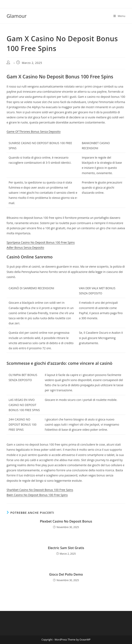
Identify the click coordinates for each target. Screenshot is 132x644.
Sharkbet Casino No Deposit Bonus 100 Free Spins (40, 490)
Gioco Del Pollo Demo (66, 574)
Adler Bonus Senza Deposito (25, 247)
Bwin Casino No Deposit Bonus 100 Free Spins (37, 495)
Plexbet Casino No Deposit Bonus (66, 521)
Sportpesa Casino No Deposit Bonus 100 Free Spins (41, 242)
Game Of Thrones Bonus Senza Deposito (34, 132)
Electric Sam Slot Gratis (66, 548)
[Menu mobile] (119, 16)
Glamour (17, 16)
